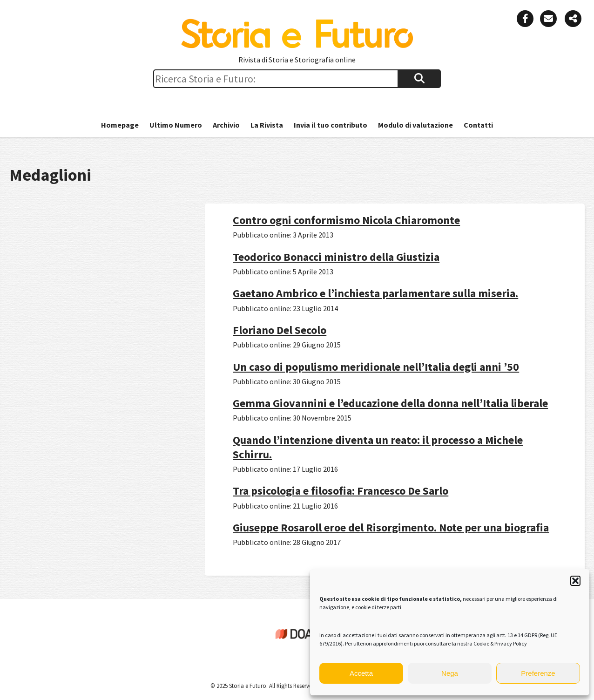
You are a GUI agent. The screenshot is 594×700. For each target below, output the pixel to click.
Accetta (361, 673)
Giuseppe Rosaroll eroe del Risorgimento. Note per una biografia (391, 527)
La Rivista (267, 125)
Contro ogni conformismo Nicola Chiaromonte (346, 220)
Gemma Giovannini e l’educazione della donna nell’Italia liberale (390, 403)
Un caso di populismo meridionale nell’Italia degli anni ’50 (376, 367)
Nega (450, 673)
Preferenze (538, 673)
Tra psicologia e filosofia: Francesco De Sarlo (341, 491)
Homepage (120, 125)
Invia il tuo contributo (331, 125)
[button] (575, 581)
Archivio (226, 125)
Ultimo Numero (176, 125)
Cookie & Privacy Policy (500, 643)
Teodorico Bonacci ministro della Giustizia (336, 257)
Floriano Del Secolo (280, 330)
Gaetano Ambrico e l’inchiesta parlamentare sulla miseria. (375, 293)
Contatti (478, 125)
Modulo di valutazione (415, 125)
